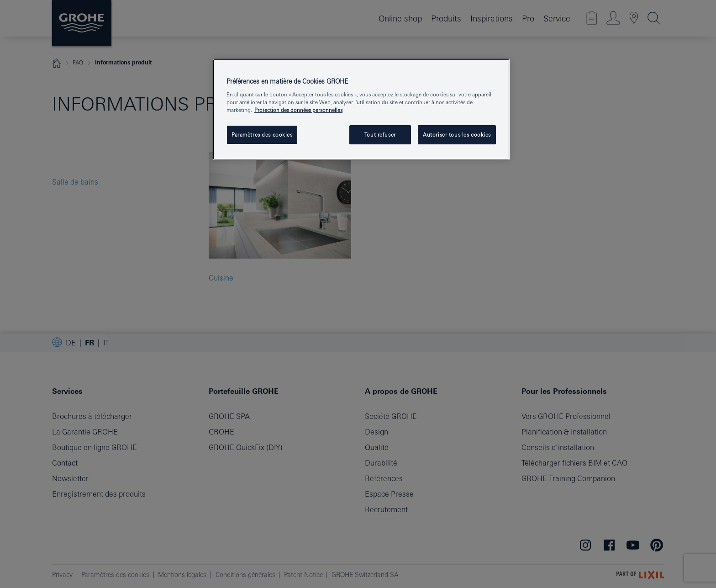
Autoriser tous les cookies (457, 135)
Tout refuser (380, 135)
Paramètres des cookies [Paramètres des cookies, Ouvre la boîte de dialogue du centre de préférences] (262, 135)
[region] (361, 110)
